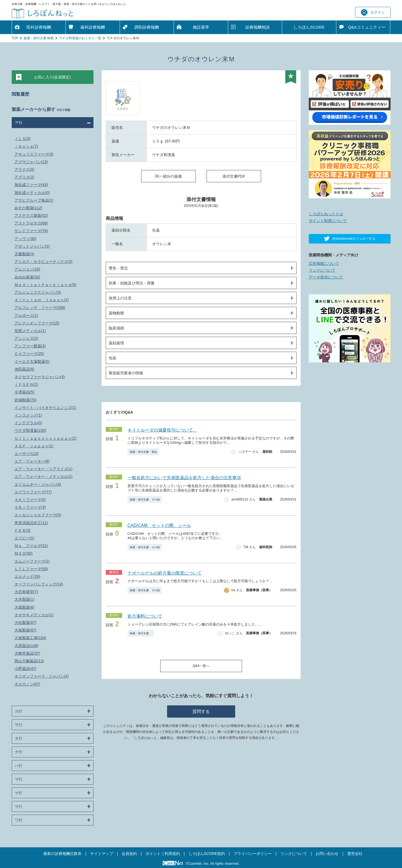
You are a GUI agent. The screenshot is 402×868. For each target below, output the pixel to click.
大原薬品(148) (27, 646)
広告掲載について (324, 263)
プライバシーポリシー (253, 854)
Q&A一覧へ (201, 666)
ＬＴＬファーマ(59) (31, 569)
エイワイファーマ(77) (33, 492)
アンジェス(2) (26, 338)
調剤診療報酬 (147, 27)
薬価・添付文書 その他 (145, 500)
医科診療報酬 (39, 27)
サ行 (19, 725)
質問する (201, 711)
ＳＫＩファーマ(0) (30, 500)
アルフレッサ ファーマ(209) (40, 308)
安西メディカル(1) (30, 331)
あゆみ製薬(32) (27, 277)
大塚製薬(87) (25, 630)
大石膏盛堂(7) (26, 592)
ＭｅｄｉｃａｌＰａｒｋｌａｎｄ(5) (45, 285)
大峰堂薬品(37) (27, 653)
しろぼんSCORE (309, 27)
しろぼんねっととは (326, 214)
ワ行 (19, 820)
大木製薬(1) (24, 599)
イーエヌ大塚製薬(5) (32, 362)
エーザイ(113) (27, 454)
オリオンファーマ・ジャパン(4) (42, 676)
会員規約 (129, 854)
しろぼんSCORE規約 (207, 854)
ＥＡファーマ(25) (29, 354)
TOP (15, 38)
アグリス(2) (24, 177)
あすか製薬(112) (28, 208)
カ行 (19, 711)
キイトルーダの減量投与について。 (162, 430)
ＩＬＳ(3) (22, 139)
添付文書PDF (234, 176)
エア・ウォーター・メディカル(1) (43, 477)
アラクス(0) (24, 169)
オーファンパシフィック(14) (39, 584)
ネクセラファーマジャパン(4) (40, 377)
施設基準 (201, 27)
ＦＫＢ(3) (22, 530)
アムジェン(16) (27, 269)
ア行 (19, 123)
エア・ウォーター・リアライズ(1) (43, 469)
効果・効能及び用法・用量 (132, 283)
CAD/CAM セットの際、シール (159, 525)
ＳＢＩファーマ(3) (30, 507)
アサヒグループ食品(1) (34, 200)
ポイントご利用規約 (163, 854)
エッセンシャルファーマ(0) (38, 515)
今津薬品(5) (24, 392)
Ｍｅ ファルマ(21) (31, 546)
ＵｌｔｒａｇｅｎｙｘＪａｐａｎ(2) (45, 438)
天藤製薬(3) (24, 254)
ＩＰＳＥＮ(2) (26, 384)
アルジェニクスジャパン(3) (38, 292)
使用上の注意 (120, 298)
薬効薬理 (116, 343)
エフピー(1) (24, 538)
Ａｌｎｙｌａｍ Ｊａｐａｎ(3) (42, 300)
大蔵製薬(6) (24, 607)
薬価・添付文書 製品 (143, 452)
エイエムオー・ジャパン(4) (38, 484)
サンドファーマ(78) (31, 231)
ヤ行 (19, 793)
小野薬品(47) (25, 669)
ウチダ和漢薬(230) (30, 430)
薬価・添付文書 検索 (39, 38)
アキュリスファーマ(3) (34, 154)
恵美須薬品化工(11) (31, 523)
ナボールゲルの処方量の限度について (165, 573)
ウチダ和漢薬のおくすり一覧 (80, 38)
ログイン (373, 12)
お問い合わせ (327, 854)
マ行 (19, 779)
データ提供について (326, 277)
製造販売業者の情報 (126, 373)
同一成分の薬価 (168, 176)
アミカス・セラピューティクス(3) (43, 262)
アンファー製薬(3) (30, 346)
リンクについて (322, 270)
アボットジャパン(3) (32, 246)
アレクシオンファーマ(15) (37, 323)
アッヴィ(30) (25, 239)
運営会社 (355, 854)
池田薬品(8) (24, 369)
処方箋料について (145, 616)
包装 (113, 358)
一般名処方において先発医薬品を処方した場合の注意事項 (184, 478)
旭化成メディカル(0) (32, 193)
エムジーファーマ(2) (32, 561)
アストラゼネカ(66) (31, 223)
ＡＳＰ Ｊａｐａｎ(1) (34, 446)
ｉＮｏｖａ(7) (26, 146)
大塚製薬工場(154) (30, 638)
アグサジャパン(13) (31, 162)
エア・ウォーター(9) (32, 461)
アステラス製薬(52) (31, 216)
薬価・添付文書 (141, 633)
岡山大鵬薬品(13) (29, 661)
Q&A (367, 27)
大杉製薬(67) (25, 623)
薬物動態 (116, 313)
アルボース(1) (26, 315)
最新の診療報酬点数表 (62, 854)
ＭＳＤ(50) (24, 553)
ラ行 (19, 806)
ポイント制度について (328, 221)
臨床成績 (116, 328)
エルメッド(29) (27, 576)
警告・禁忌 (118, 268)
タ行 (19, 738)
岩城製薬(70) (25, 400)
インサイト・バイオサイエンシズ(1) (45, 408)
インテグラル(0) (28, 423)
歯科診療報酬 (93, 27)
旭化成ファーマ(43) (31, 185)
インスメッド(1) (28, 415)
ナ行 (19, 752)
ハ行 (19, 766)
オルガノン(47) (27, 684)
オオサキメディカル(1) (34, 615)
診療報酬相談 (258, 27)
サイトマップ (102, 854)
